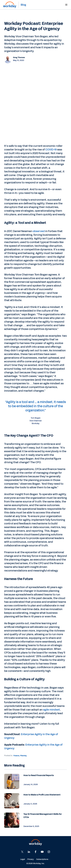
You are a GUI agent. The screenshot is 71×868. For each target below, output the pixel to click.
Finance (16, 756)
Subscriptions (42, 859)
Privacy (31, 859)
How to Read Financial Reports (39, 775)
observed (39, 231)
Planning (23, 756)
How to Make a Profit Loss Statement (42, 795)
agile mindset (52, 710)
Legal (23, 859)
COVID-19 (51, 150)
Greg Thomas (19, 57)
